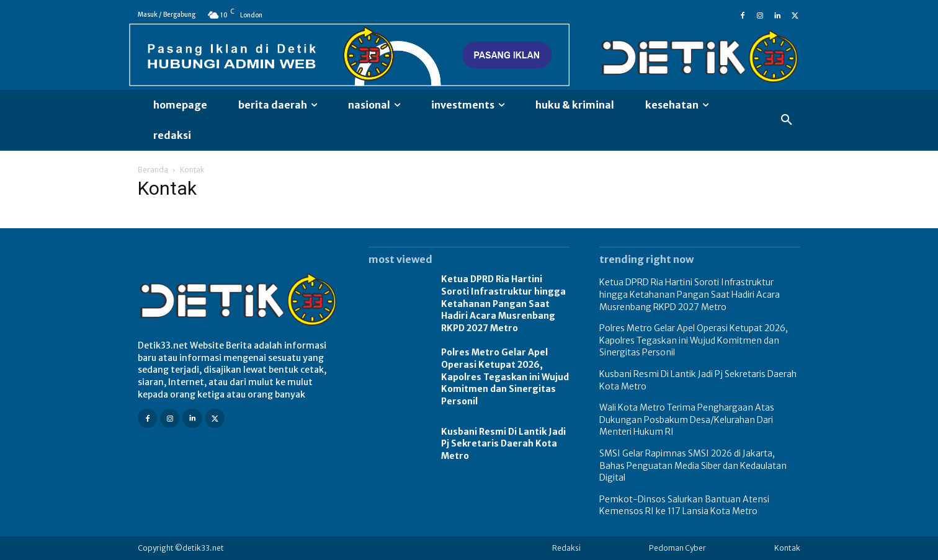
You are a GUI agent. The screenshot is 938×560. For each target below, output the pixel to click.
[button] (787, 120)
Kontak (787, 548)
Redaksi (566, 548)
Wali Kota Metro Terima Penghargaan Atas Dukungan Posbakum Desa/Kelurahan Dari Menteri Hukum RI (687, 420)
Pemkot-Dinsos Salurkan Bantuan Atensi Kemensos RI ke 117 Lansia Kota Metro (684, 505)
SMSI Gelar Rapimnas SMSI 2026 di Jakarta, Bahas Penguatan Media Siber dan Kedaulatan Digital (693, 465)
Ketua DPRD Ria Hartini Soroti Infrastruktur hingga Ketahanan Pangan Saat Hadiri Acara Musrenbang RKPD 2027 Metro (503, 303)
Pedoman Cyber (677, 548)
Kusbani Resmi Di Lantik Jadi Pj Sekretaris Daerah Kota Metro (503, 444)
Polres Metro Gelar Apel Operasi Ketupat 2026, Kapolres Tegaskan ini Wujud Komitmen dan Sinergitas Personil (505, 376)
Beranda (153, 170)
